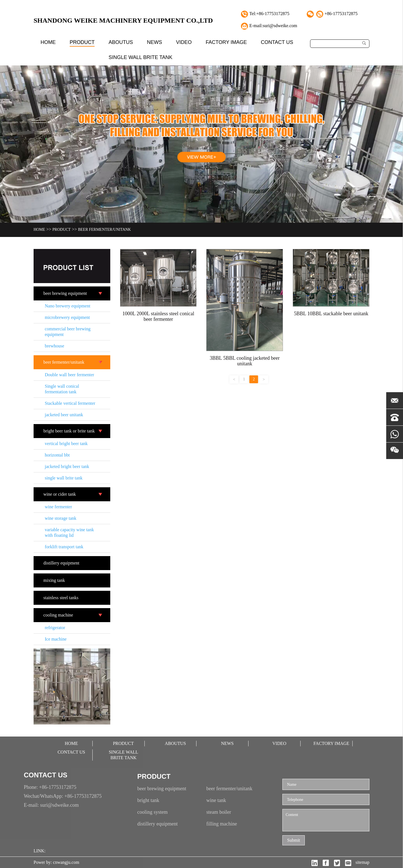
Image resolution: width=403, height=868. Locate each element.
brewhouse (54, 346)
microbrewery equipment (67, 317)
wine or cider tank (60, 494)
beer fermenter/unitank (105, 230)
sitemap (362, 862)
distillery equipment (61, 563)
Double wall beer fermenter (69, 375)
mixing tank (54, 580)
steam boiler (219, 812)
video (184, 42)
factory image (226, 42)
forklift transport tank (64, 547)
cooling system (153, 812)
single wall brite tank (140, 57)
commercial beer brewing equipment (68, 332)
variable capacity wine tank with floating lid (69, 532)
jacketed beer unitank (64, 415)
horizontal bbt (57, 455)
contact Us (277, 42)
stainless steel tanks (61, 598)
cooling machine (58, 615)
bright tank (148, 800)
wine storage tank (61, 518)
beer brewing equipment (65, 293)
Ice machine (56, 639)
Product (82, 42)
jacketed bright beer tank (67, 466)
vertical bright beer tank (66, 444)
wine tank (216, 800)
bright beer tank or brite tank (69, 431)
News (154, 42)
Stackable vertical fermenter (70, 403)
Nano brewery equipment (68, 306)
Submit (294, 840)
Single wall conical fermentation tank (62, 389)
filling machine (222, 824)
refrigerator (55, 628)
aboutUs (121, 42)
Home (48, 42)
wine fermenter (58, 507)
